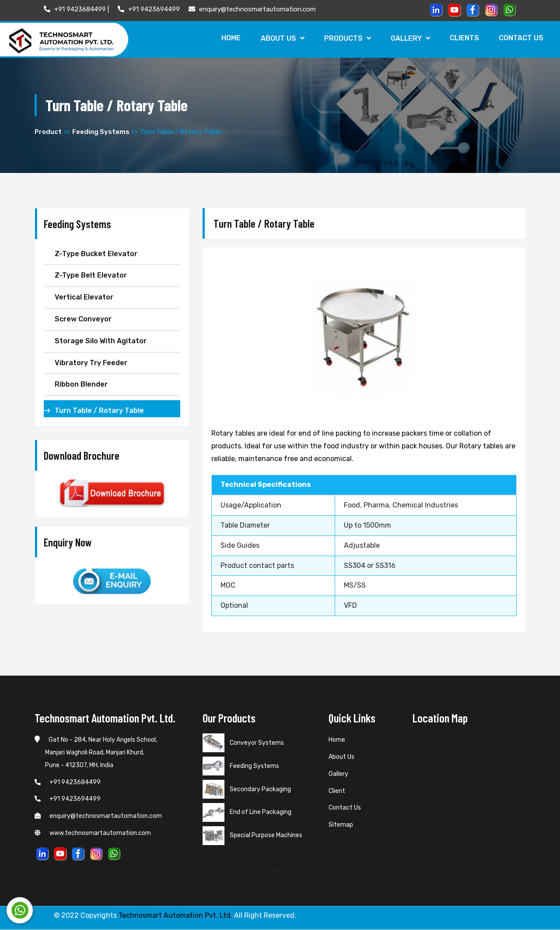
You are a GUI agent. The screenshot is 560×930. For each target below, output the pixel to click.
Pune (280, 866)
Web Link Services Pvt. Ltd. (470, 916)
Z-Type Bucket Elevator (96, 254)
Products (346, 38)
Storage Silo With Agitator (101, 341)
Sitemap (341, 825)
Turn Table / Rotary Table (99, 410)
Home (230, 38)
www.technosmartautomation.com (93, 833)
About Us (281, 38)
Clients (464, 38)
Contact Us (521, 38)
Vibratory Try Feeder (91, 363)
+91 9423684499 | (76, 9)
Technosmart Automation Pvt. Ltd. (175, 916)
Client (337, 791)
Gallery (409, 38)
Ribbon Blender (81, 385)
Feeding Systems (101, 132)
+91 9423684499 (68, 782)
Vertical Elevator (84, 297)
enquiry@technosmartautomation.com (252, 9)
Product (48, 132)
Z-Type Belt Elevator (91, 276)
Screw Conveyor (83, 319)
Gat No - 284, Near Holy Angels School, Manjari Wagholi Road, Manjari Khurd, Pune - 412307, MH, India (96, 753)
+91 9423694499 (149, 9)
